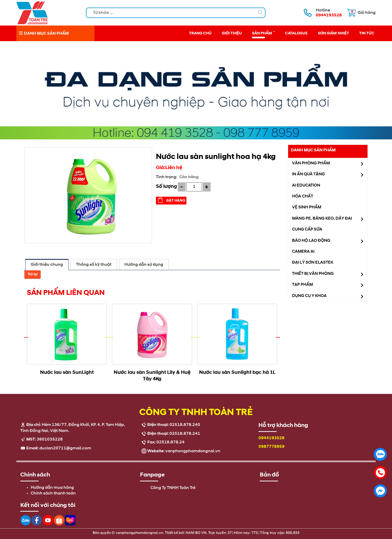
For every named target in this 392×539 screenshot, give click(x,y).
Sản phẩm (263, 33)
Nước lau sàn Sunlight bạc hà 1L (237, 372)
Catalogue (296, 33)
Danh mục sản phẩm (313, 150)
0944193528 (271, 438)
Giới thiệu (232, 33)
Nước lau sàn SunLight (67, 372)
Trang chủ (200, 33)
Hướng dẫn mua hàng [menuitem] (52, 488)
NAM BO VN (196, 531)
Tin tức (367, 33)
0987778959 (271, 447)
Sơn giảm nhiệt (333, 33)
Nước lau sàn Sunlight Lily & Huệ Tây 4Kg (152, 376)
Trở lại (33, 274)
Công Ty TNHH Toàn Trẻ (173, 488)
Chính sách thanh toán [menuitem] (53, 493)
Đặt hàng (176, 200)
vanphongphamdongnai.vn (193, 451)
